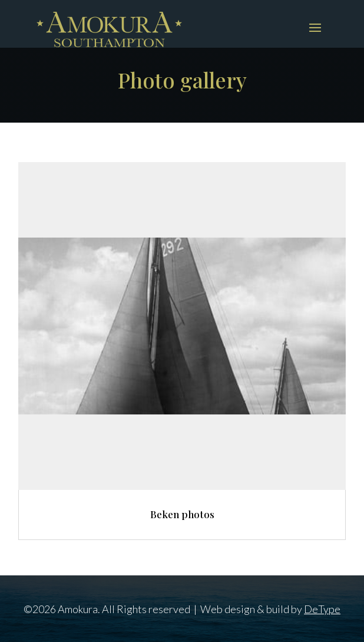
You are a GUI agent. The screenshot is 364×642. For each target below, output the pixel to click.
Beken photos (182, 514)
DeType (322, 609)
